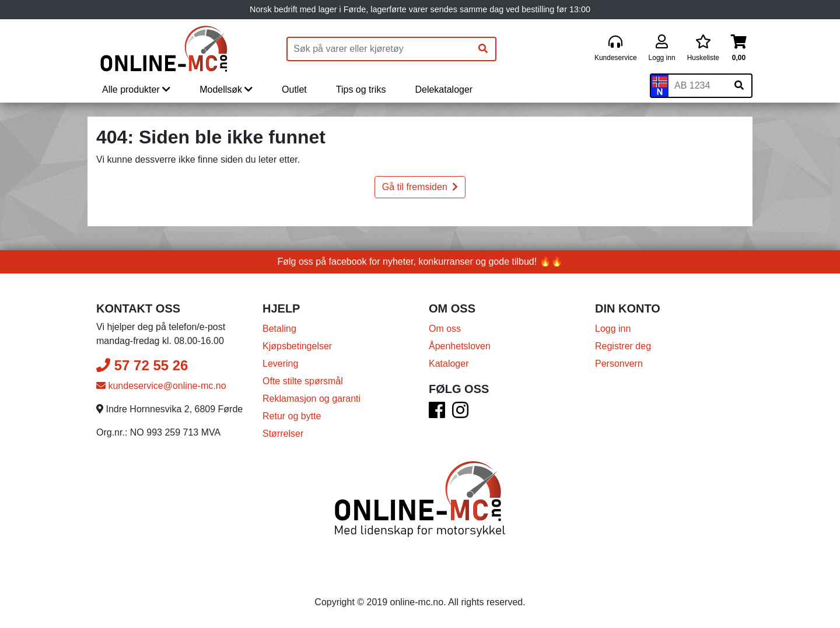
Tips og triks (361, 90)
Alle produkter (136, 90)
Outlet (294, 90)
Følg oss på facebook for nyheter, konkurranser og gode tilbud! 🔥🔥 (420, 262)
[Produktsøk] (379, 49)
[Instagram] (460, 414)
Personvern (619, 364)
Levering (280, 364)
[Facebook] (437, 414)
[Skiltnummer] (698, 86)
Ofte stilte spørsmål (303, 381)
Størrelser (283, 434)
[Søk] (483, 49)
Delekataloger (444, 90)
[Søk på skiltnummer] (739, 86)
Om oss (445, 329)
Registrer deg (623, 346)
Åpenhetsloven (460, 346)
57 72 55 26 (142, 365)
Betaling (279, 329)
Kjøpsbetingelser (297, 346)
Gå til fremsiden (420, 187)
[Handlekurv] (739, 49)
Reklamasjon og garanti (311, 399)
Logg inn (613, 329)
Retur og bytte (292, 416)
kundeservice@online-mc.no (161, 386)
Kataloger (449, 364)
